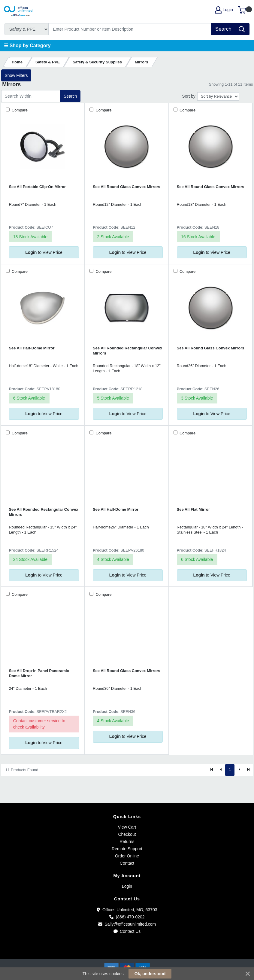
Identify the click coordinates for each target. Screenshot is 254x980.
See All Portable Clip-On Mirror (37, 187)
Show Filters (16, 75)
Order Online (127, 856)
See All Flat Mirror (193, 509)
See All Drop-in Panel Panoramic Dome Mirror (39, 673)
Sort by (189, 96)
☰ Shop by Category (27, 46)
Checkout (127, 834)
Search (70, 96)
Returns (127, 842)
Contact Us (127, 931)
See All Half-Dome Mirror (32, 348)
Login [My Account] (224, 10)
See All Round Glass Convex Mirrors (127, 187)
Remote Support (127, 849)
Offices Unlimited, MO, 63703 (127, 910)
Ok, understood (150, 974)
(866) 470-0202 (127, 917)
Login (127, 886)
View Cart (127, 827)
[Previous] (221, 770)
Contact (127, 863)
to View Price (44, 252)
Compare (19, 110)
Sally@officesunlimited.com (127, 924)
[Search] (130, 29)
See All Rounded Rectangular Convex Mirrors (127, 351)
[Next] (239, 770)
